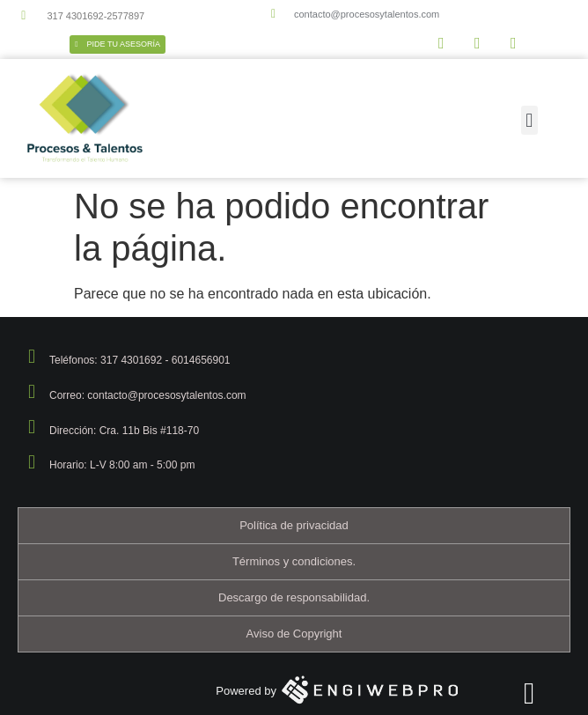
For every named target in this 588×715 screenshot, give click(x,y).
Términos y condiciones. (294, 561)
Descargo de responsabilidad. (294, 597)
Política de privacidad (294, 525)
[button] (529, 120)
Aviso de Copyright (294, 634)
